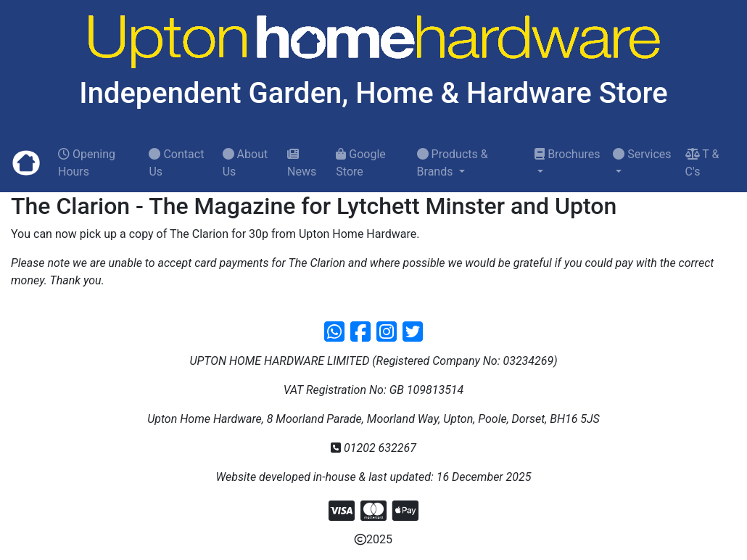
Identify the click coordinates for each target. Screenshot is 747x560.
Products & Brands (453, 163)
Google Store (360, 163)
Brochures (567, 154)
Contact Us (176, 163)
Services (642, 154)
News (302, 163)
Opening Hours (87, 163)
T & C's (702, 163)
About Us (245, 163)
